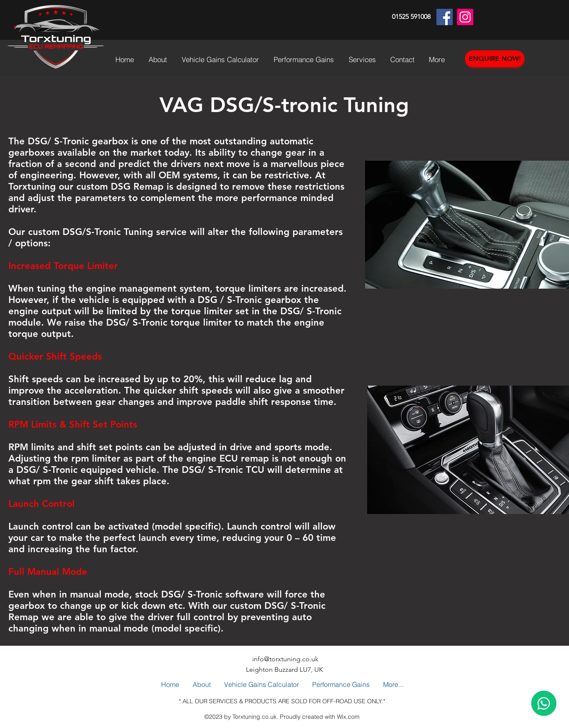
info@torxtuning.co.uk (285, 659)
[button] (305, 60)
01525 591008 (411, 17)
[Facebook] (445, 17)
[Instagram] (465, 17)
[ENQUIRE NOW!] (495, 59)
